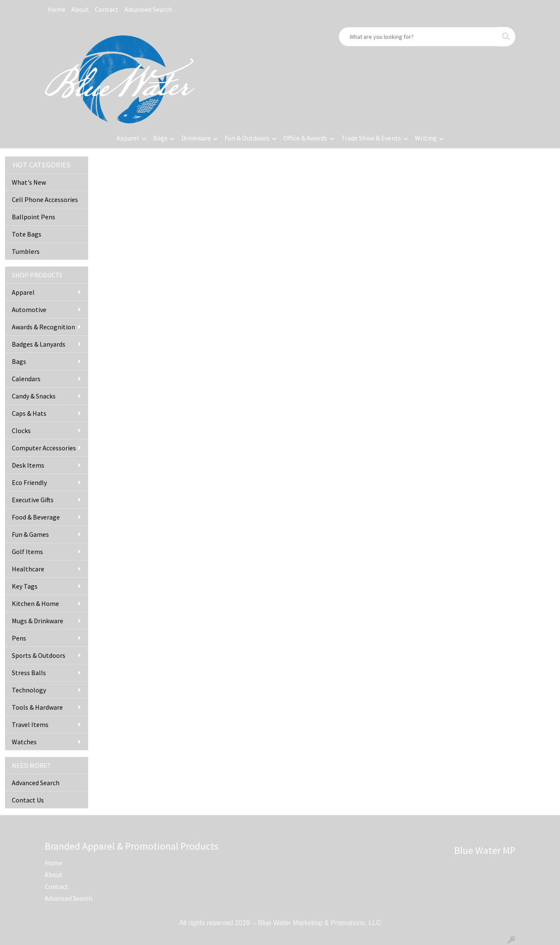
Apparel (128, 138)
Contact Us (28, 800)
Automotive (29, 310)
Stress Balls (29, 673)
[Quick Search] (418, 37)
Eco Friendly (29, 482)
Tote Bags (27, 234)
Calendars (26, 379)
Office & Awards (305, 138)
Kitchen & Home (35, 603)
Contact (107, 9)
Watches (24, 742)
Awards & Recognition (43, 327)
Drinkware (196, 138)
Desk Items (28, 465)
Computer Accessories (44, 448)
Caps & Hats (29, 413)
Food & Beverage (36, 517)
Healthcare (28, 569)
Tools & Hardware (37, 707)
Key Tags (25, 586)
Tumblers (26, 251)
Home (57, 9)
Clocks (21, 431)
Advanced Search (148, 9)
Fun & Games (30, 534)
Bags (160, 138)
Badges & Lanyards (39, 344)
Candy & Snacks (34, 396)
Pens (19, 638)
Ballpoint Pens (34, 217)
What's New (29, 182)
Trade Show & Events (371, 138)
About (80, 9)
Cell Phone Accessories (45, 199)
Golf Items (27, 552)
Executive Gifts (33, 500)
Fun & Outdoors (247, 138)
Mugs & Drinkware (38, 621)
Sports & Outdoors (39, 655)
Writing (426, 138)
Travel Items (30, 724)
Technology (29, 690)
